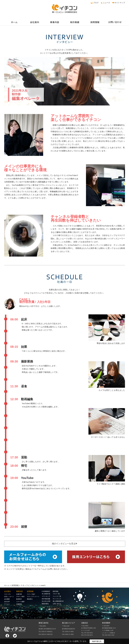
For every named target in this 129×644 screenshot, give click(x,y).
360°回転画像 (46, 599)
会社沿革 (7, 601)
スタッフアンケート (33, 596)
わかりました (97, 641)
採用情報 (15, 585)
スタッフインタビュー (30, 585)
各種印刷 (19, 594)
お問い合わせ (57, 603)
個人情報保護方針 (58, 601)
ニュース (106, 3)
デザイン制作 (20, 596)
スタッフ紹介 (31, 594)
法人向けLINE (46, 601)
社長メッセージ (9, 596)
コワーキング (46, 596)
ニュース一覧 (57, 596)
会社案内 (7, 591)
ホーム (7, 585)
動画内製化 (45, 603)
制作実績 (56, 591)
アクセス (7, 604)
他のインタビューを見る (64, 544)
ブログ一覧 (56, 594)
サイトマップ (120, 3)
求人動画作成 (46, 594)
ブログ (96, 3)
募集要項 (30, 599)
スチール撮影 (20, 601)
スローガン (8, 594)
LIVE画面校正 (46, 591)
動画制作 (19, 599)
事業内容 (20, 591)
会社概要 (7, 599)
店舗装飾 (19, 604)
